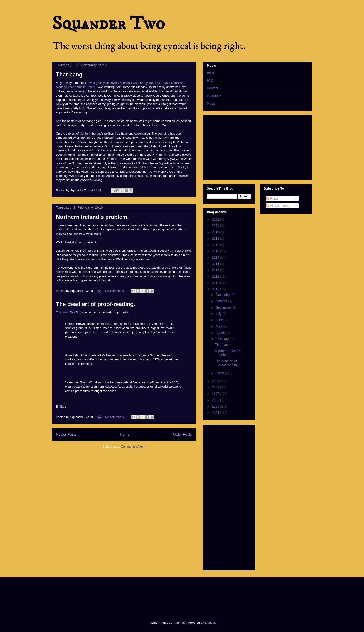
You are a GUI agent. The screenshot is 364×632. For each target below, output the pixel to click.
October (222, 301)
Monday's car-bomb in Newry (75, 87)
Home (125, 434)
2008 (216, 387)
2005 (216, 406)
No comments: (115, 291)
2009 (216, 381)
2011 (216, 283)
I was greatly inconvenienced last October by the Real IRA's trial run (133, 83)
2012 (216, 276)
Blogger (210, 623)
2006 (216, 400)
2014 (216, 264)
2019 (216, 232)
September (224, 307)
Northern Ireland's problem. (92, 217)
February (223, 339)
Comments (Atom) (133, 446)
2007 (216, 394)
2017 (216, 245)
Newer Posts (66, 434)
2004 (216, 413)
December (224, 295)
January (222, 373)
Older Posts (183, 434)
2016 (216, 251)
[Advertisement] (136, 595)
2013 (216, 270)
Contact (212, 88)
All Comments (278, 206)
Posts (272, 198)
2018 (216, 238)
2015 (216, 257)
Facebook (214, 96)
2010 (216, 289)
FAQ (210, 80)
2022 (216, 219)
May (219, 326)
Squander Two (109, 24)
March (221, 333)
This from (70, 312)
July (219, 314)
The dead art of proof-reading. (96, 304)
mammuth (180, 623)
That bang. (70, 74)
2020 (216, 226)
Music (211, 103)
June (220, 320)
